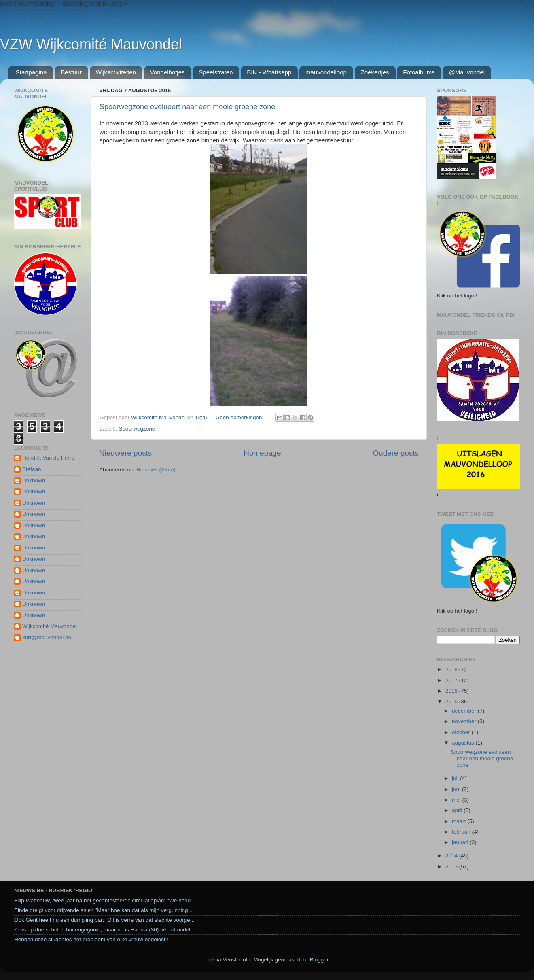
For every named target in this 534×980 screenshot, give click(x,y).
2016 (452, 691)
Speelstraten (216, 72)
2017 (452, 680)
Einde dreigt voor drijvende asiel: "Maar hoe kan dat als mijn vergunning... (103, 910)
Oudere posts (396, 453)
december (465, 711)
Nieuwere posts (125, 453)
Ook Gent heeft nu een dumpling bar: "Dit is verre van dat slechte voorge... (104, 920)
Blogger (319, 960)
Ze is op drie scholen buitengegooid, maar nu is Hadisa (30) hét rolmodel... (105, 930)
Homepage (262, 453)
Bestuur (71, 72)
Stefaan (32, 469)
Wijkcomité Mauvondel (50, 626)
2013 (452, 867)
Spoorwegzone (137, 429)
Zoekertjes (375, 72)
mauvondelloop (326, 72)
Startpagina (31, 72)
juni (457, 789)
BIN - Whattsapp (269, 72)
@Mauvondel (467, 72)
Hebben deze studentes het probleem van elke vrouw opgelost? (91, 939)
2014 (452, 856)
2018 (452, 669)
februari (462, 832)
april (458, 810)
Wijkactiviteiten (116, 72)
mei (457, 800)
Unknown (34, 480)
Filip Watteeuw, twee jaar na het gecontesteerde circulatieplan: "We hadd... (105, 900)
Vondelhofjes (167, 72)
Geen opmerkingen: (240, 417)
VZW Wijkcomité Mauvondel (91, 44)
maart (460, 821)
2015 (452, 701)
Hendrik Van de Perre (48, 458)
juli (456, 778)
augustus (464, 743)
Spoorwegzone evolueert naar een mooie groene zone (187, 107)
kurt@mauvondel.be (47, 637)
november (465, 721)
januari (461, 842)
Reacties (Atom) (156, 470)
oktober (462, 732)
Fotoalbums (419, 72)
